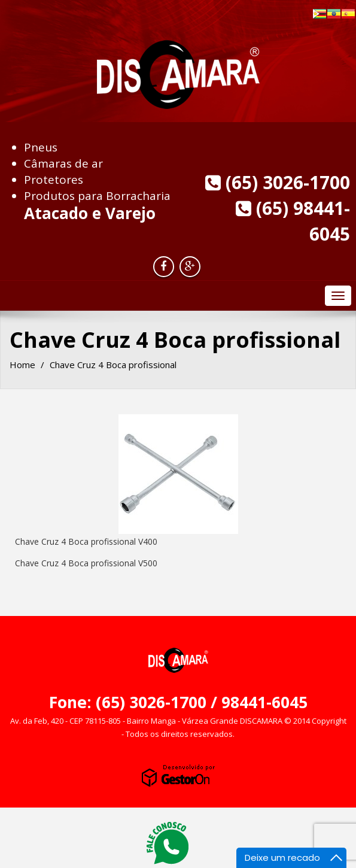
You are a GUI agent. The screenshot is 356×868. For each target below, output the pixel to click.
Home (22, 365)
